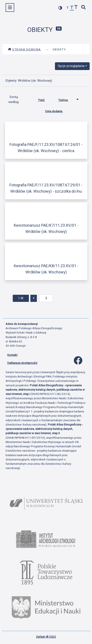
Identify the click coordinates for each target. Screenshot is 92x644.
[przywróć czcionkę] (72, 8)
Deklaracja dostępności (22, 363)
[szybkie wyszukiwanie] (84, 8)
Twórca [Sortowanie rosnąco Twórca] (66, 99)
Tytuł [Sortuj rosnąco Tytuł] (45, 99)
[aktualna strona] (46, 298)
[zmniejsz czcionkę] (68, 8)
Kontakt (12, 355)
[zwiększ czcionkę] (76, 8)
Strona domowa (24, 49)
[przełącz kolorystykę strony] (60, 8)
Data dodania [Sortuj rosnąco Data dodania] (57, 110)
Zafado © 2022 (46, 637)
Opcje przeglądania (71, 66)
